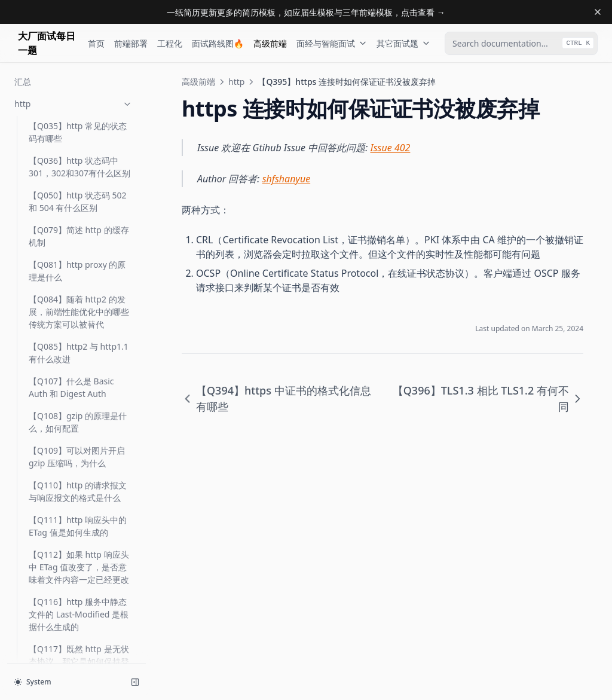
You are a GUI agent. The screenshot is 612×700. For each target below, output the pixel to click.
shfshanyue (287, 179)
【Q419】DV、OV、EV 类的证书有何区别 (77, 379)
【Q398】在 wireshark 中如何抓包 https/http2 (77, 310)
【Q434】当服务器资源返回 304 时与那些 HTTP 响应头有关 (80, 489)
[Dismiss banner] (598, 12)
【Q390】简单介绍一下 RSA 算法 (73, 102)
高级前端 (270, 43)
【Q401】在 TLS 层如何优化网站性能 (77, 344)
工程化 (170, 43)
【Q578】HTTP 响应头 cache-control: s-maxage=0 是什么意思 (71, 653)
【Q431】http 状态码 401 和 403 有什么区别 (78, 448)
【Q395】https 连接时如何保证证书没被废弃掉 (80, 240)
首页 (96, 43)
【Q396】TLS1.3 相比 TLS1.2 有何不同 (70, 275)
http (236, 82)
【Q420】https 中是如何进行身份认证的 (80, 414)
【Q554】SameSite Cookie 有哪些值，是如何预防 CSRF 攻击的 (80, 571)
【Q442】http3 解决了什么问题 (80, 530)
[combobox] (521, 43)
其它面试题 (403, 43)
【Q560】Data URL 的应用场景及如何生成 (79, 612)
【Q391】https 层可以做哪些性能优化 (80, 136)
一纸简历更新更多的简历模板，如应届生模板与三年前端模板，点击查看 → (306, 12)
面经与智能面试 (332, 43)
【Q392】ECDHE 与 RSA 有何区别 (80, 171)
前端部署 (131, 43)
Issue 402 (391, 148)
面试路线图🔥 (218, 43)
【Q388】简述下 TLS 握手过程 (77, 67)
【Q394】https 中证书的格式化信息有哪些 (80, 206)
